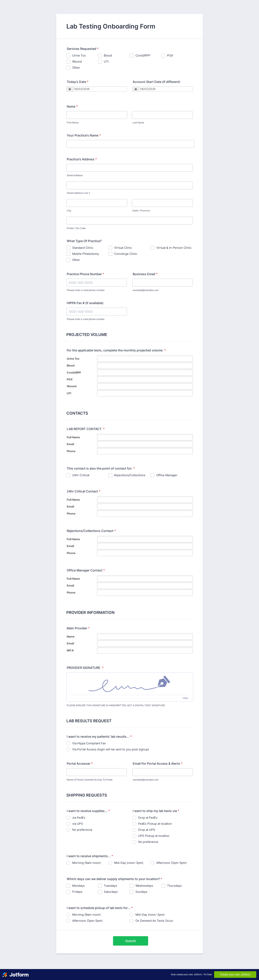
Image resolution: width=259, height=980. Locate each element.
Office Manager (167, 475)
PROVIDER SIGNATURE (85, 668)
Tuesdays (110, 886)
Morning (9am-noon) (86, 863)
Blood (108, 55)
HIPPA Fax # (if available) (85, 303)
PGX (170, 55)
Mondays (78, 886)
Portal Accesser (80, 764)
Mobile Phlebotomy (86, 254)
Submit (131, 941)
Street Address (75, 175)
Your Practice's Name (84, 135)
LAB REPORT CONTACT (86, 429)
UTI (106, 62)
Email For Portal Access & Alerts (158, 764)
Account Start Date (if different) (156, 82)
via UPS (78, 824)
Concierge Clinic (126, 254)
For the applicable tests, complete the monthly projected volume (116, 350)
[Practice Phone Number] (97, 283)
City (69, 211)
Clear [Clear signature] (185, 698)
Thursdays (174, 886)
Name (72, 106)
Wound (77, 62)
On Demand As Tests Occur (154, 921)
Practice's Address (82, 159)
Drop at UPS (147, 830)
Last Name (138, 123)
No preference (82, 830)
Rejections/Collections (130, 475)
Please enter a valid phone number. (86, 290)
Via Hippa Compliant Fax (89, 743)
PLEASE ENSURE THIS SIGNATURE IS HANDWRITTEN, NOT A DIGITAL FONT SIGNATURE (116, 705)
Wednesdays (144, 886)
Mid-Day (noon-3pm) (129, 863)
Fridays (77, 892)
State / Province (141, 211)
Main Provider (78, 628)
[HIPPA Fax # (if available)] (97, 312)
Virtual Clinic (123, 248)
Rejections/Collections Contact (91, 531)
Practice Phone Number (85, 274)
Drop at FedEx (148, 818)
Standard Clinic (83, 248)
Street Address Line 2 (78, 193)
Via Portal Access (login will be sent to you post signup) (111, 749)
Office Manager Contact (86, 570)
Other (76, 68)
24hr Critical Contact (84, 491)
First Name (73, 123)
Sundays (141, 892)
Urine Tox (79, 55)
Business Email (145, 274)
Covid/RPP (143, 55)
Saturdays (111, 892)
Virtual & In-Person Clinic (174, 248)
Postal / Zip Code (76, 228)
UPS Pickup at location (154, 836)
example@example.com (146, 290)
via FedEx (79, 818)
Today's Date (78, 82)
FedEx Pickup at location (155, 824)
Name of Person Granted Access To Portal (90, 780)
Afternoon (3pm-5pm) (171, 863)
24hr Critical (81, 475)
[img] (130, 684)
